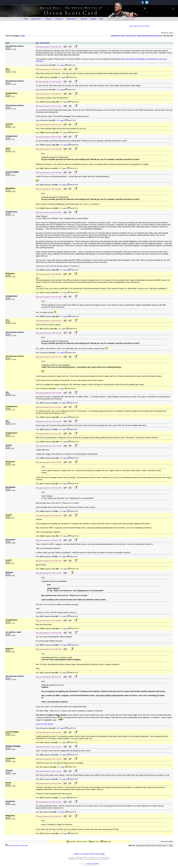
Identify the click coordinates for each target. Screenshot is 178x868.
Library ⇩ (49, 19)
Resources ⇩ (72, 19)
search (136, 26)
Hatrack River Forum (118, 36)
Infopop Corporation (93, 864)
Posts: (38, 65)
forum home (146, 26)
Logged (62, 65)
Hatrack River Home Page (94, 854)
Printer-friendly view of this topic (16, 846)
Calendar (84, 19)
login (131, 26)
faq (140, 26)
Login (23, 36)
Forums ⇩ (60, 19)
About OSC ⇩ (37, 19)
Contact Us (78, 854)
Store (101, 19)
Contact (93, 19)
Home (26, 19)
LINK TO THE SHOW (44, 724)
